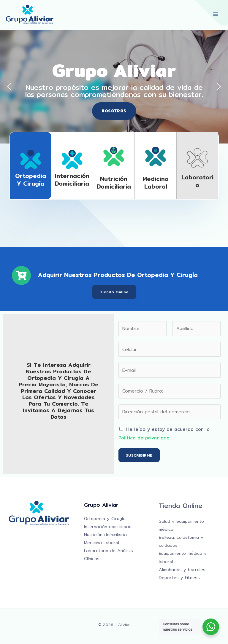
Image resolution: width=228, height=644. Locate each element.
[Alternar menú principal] (216, 14)
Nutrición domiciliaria (114, 182)
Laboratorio (197, 181)
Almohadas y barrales (182, 569)
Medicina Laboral (102, 542)
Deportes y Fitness (179, 577)
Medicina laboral (156, 182)
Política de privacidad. (145, 438)
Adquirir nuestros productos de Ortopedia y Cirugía (118, 275)
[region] (114, 87)
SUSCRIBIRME (139, 455)
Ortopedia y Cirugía (31, 180)
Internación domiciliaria (72, 180)
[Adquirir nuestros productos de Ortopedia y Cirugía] (21, 275)
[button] (9, 87)
